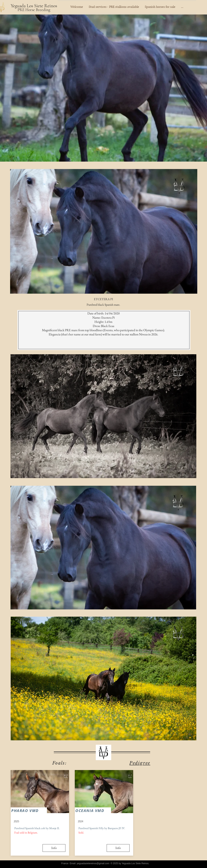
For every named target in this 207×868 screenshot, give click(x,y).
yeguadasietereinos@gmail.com (93, 863)
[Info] (54, 848)
